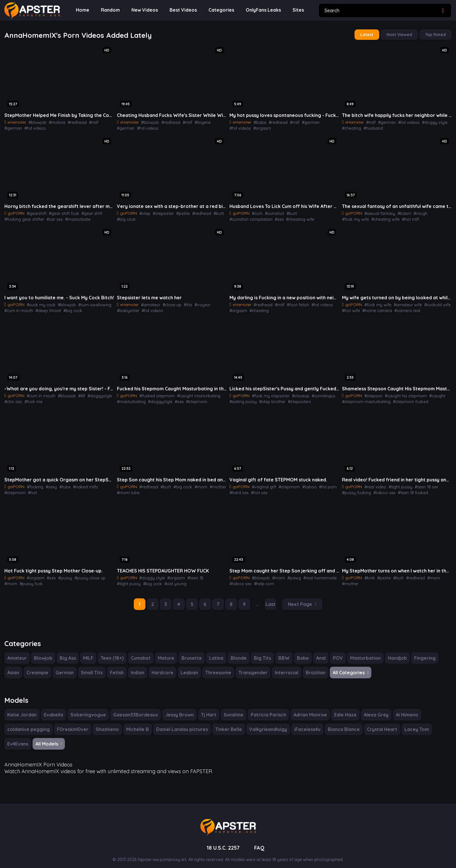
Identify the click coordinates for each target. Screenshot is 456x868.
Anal (318, 653)
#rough (415, 212)
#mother (210, 483)
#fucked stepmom (155, 393)
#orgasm (237, 127)
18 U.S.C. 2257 (223, 841)
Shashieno (105, 724)
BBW (282, 653)
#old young (146, 580)
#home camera (374, 308)
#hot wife (350, 308)
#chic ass (13, 399)
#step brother (269, 399)
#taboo (303, 483)
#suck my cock (40, 303)
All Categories (345, 668)
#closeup (297, 393)
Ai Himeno (401, 709)
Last (271, 600)
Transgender (250, 668)
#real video (374, 483)
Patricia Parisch (264, 709)
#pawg (289, 574)
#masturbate (72, 218)
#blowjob (35, 121)
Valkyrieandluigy (264, 724)
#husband (371, 127)
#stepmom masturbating (364, 399)
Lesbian (188, 668)
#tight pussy (397, 483)
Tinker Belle (225, 724)
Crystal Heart (377, 724)
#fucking (34, 483)
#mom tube (127, 489)
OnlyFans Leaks (260, 10)
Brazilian (311, 668)
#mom (195, 483)
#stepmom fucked (404, 399)
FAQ (260, 841)
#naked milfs (81, 483)
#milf (87, 121)
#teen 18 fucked (408, 489)
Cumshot (141, 653)
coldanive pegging (28, 724)
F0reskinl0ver (70, 724)
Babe (300, 653)
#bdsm (400, 212)
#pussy (62, 574)
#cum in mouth (18, 308)
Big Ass (67, 653)
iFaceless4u (303, 724)
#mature (53, 121)
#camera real (402, 308)
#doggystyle (93, 393)
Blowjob (42, 653)
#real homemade (313, 574)
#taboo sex (381, 489)
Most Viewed (401, 34)
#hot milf (378, 218)
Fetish (116, 668)
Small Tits (91, 668)
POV (335, 653)
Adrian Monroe (306, 709)
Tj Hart (204, 709)
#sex (234, 218)
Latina (214, 653)
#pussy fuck (15, 580)
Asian (14, 668)
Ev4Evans (18, 738)
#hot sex (257, 489)
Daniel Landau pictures (179, 724)
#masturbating (130, 399)
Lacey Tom (411, 724)
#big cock (125, 218)
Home (82, 10)
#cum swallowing (89, 303)
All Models (50, 738)
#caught (431, 393)
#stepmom (189, 399)
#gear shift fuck (60, 212)
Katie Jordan (21, 709)
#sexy (49, 483)
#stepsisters (294, 399)
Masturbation (362, 653)
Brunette (191, 653)
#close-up (168, 303)
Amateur (17, 653)
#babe (258, 121)
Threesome (217, 668)
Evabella (52, 709)
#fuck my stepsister (269, 393)
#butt (212, 212)
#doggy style (428, 121)
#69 (77, 393)
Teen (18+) (113, 653)
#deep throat (45, 308)
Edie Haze (340, 709)
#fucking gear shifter (23, 218)
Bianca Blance (339, 724)
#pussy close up (85, 574)
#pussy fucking (356, 489)
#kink (369, 574)
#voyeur (196, 303)
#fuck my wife (436, 212)
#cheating (351, 127)
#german (101, 121)
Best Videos (182, 10)
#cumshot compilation (315, 212)
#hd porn (319, 483)
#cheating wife (254, 218)
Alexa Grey (371, 709)
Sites (295, 10)
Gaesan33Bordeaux (132, 709)
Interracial (283, 668)
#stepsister (161, 212)
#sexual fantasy (378, 212)
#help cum (261, 580)
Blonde (237, 653)
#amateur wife (404, 303)
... (258, 600)
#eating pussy (242, 399)
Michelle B (135, 724)
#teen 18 (190, 574)
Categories (219, 10)
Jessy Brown (175, 709)
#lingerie (196, 121)
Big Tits (260, 653)
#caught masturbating (193, 393)
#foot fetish (293, 303)
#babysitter (216, 303)
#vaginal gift (262, 483)
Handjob (393, 653)
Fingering (420, 653)
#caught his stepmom (402, 393)
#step (144, 212)
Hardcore (162, 668)
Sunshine (229, 709)
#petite (179, 212)
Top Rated (436, 34)
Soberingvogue (86, 709)
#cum (256, 212)
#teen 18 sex (422, 483)
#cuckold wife (431, 303)
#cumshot (272, 212)
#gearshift (35, 212)
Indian (137, 668)
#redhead (71, 121)
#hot (8, 489)
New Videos (144, 10)
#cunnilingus (318, 393)
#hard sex (238, 489)
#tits (183, 303)
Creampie (38, 668)
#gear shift (86, 212)
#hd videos (14, 127)
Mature (166, 653)
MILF (89, 653)
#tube (62, 483)
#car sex (51, 218)
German (65, 668)
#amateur (148, 303)
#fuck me (32, 399)
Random (110, 10)
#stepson (372, 393)
